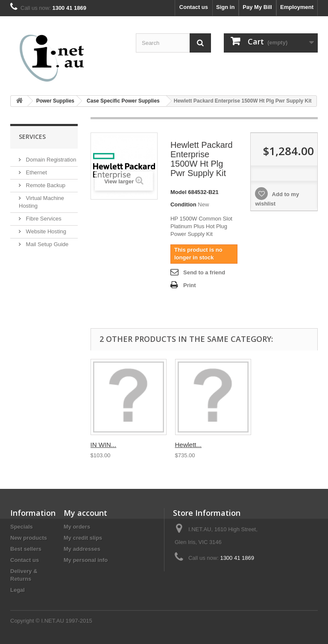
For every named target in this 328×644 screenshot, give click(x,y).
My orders (77, 527)
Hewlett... (189, 445)
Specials (22, 527)
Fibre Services (43, 219)
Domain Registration (50, 160)
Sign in (225, 7)
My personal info (86, 560)
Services (32, 137)
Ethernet (36, 172)
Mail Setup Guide (46, 244)
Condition (183, 204)
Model (179, 192)
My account (85, 513)
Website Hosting (45, 231)
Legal (18, 590)
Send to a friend (204, 272)
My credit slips (83, 538)
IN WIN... (104, 445)
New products (29, 538)
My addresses (82, 549)
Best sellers (26, 549)
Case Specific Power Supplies (123, 101)
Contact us (194, 7)
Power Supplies (55, 101)
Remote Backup (45, 185)
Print (190, 285)
